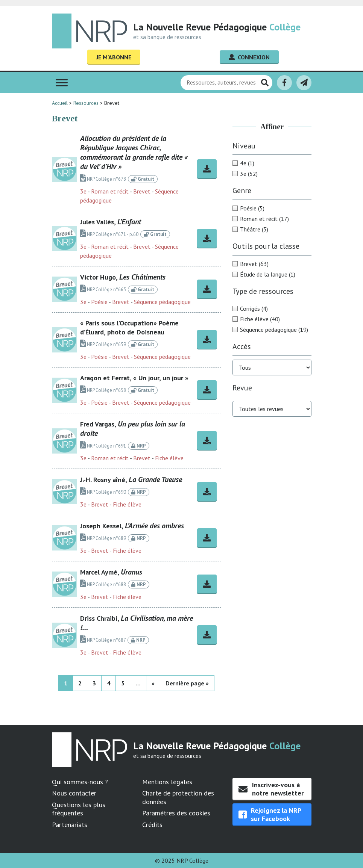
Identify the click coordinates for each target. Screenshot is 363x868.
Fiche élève (169, 458)
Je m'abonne (114, 57)
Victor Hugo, (123, 277)
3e (83, 191)
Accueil (60, 103)
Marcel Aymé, (111, 572)
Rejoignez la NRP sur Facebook (270, 814)
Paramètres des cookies (176, 813)
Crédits (152, 825)
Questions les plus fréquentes (79, 809)
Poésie (99, 302)
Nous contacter (74, 793)
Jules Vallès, (111, 222)
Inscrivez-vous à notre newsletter (271, 789)
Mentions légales (167, 782)
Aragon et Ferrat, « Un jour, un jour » (134, 378)
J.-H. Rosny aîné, (131, 480)
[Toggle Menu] (62, 82)
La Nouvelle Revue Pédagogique (217, 27)
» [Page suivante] (153, 683)
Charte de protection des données (178, 797)
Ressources (86, 103)
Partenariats (70, 825)
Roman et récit (110, 191)
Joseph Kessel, (132, 526)
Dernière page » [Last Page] (187, 683)
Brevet (142, 191)
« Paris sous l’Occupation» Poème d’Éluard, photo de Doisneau (129, 327)
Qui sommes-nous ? (80, 782)
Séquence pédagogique (162, 302)
